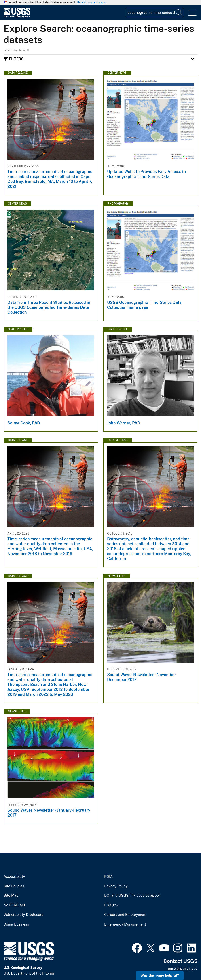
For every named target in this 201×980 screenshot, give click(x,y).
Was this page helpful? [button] (160, 975)
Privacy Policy (116, 886)
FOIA (108, 877)
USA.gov (111, 905)
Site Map (11, 896)
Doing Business (16, 924)
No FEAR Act (14, 905)
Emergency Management (125, 924)
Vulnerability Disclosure (23, 915)
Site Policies (14, 886)
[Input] (155, 13)
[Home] (17, 16)
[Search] (179, 13)
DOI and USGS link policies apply (132, 896)
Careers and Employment (125, 915)
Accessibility (14, 877)
